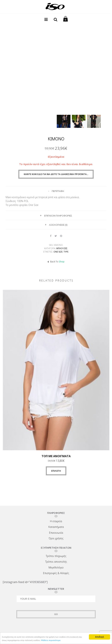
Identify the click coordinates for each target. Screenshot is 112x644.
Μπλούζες (62, 248)
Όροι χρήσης (56, 538)
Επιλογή (56, 471)
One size (58, 252)
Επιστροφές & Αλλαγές (56, 573)
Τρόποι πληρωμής (56, 556)
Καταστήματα (56, 527)
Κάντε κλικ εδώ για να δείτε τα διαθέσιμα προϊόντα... (56, 174)
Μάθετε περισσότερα (59, 641)
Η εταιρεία (56, 521)
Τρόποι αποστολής (56, 562)
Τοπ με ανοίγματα (56, 456)
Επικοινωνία (56, 533)
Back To (56, 262)
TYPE (66, 252)
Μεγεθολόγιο (56, 567)
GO (56, 614)
